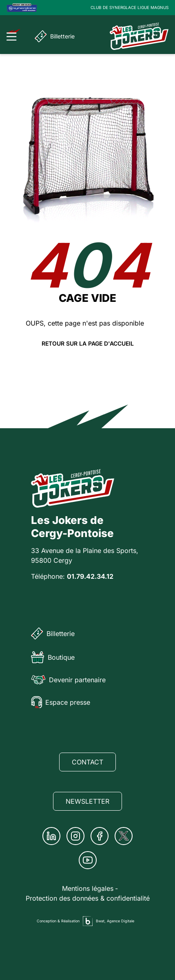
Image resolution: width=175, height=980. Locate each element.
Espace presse (61, 702)
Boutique (53, 657)
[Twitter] (124, 836)
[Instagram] (75, 836)
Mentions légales (88, 888)
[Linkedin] (51, 836)
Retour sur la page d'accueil (88, 344)
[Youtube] (88, 860)
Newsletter (87, 801)
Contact (87, 762)
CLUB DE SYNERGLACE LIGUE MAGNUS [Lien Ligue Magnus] (130, 7)
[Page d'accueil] (139, 36)
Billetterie (55, 36)
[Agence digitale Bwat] (88, 921)
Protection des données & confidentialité (88, 898)
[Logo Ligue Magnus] (22, 8)
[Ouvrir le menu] (14, 35)
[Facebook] (100, 836)
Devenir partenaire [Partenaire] (68, 680)
